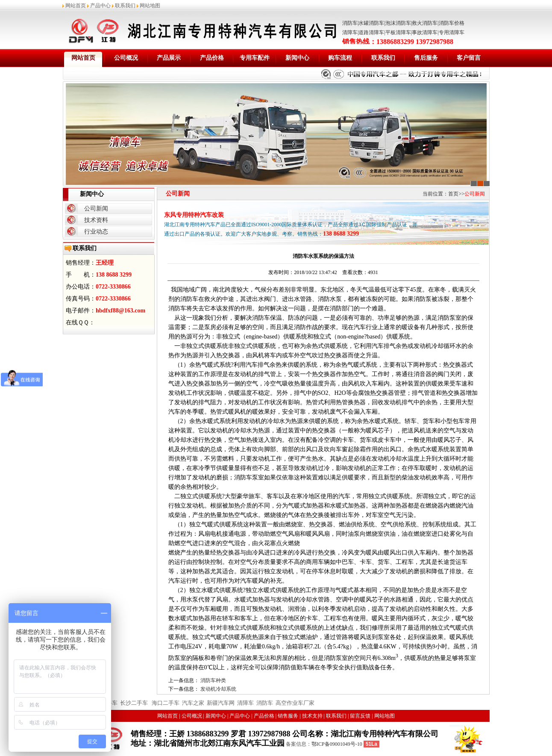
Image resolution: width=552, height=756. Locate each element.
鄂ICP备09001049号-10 (337, 744)
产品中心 (100, 6)
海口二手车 (165, 703)
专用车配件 (255, 58)
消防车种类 (213, 680)
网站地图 (150, 6)
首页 (453, 194)
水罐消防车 (371, 23)
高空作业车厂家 (295, 703)
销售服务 (288, 716)
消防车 (350, 23)
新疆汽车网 (221, 703)
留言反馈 (360, 716)
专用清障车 (452, 32)
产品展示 (169, 58)
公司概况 (126, 58)
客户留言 (469, 58)
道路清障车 (371, 32)
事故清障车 (425, 32)
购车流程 (340, 58)
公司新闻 (96, 209)
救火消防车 (425, 23)
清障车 (350, 32)
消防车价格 (452, 23)
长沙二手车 (134, 703)
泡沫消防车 (398, 23)
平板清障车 (398, 32)
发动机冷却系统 (218, 689)
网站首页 (76, 6)
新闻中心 (297, 58)
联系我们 (125, 6)
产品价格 (212, 58)
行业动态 (96, 232)
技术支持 (312, 716)
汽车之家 (193, 703)
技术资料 (96, 220)
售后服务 (426, 58)
